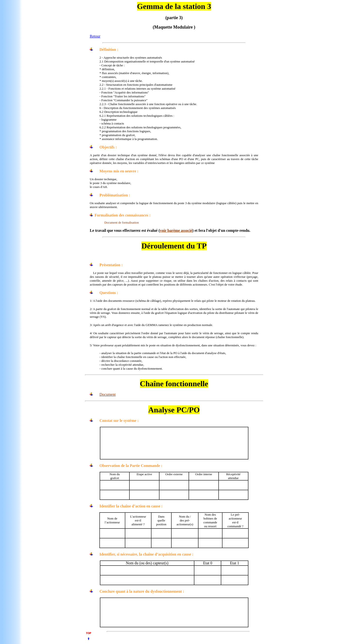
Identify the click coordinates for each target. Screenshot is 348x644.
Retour (95, 36)
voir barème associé (176, 230)
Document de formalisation (122, 222)
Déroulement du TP (174, 246)
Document (108, 394)
